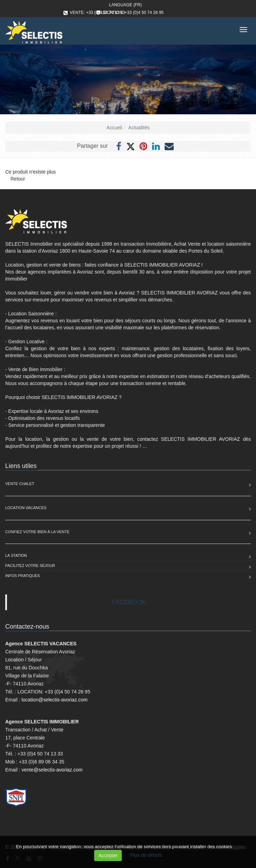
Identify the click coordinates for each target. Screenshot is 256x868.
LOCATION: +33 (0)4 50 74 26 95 (132, 13)
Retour (18, 179)
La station (16, 555)
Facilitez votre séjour (30, 566)
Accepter (108, 855)
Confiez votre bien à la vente (37, 532)
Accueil (114, 128)
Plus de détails (146, 855)
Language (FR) (125, 5)
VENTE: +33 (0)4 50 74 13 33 (97, 13)
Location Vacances (26, 508)
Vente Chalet (20, 484)
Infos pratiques (22, 576)
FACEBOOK (129, 602)
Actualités (139, 128)
